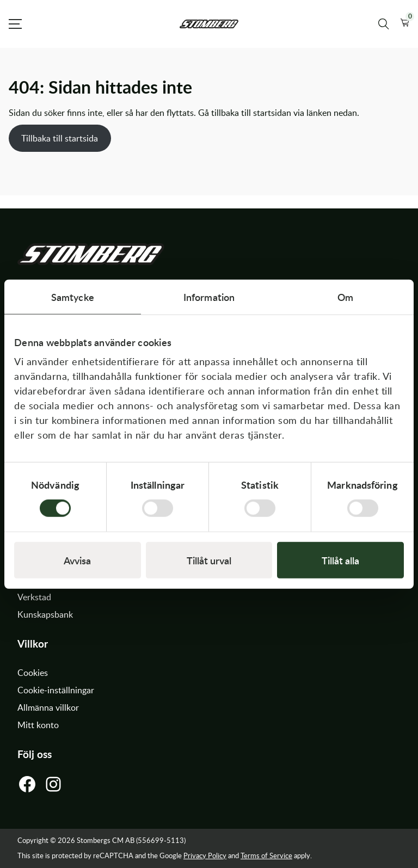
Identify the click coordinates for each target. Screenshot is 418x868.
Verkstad (34, 597)
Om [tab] (345, 296)
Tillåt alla (340, 560)
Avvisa (77, 560)
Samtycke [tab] (73, 296)
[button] (405, 24)
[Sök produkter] (384, 24)
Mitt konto (38, 725)
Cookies (33, 673)
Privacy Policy (205, 855)
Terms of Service (266, 855)
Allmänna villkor (48, 707)
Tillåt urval (209, 560)
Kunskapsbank (45, 614)
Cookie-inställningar (56, 690)
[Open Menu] (15, 24)
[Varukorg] (405, 24)
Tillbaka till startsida (60, 138)
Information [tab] (209, 296)
